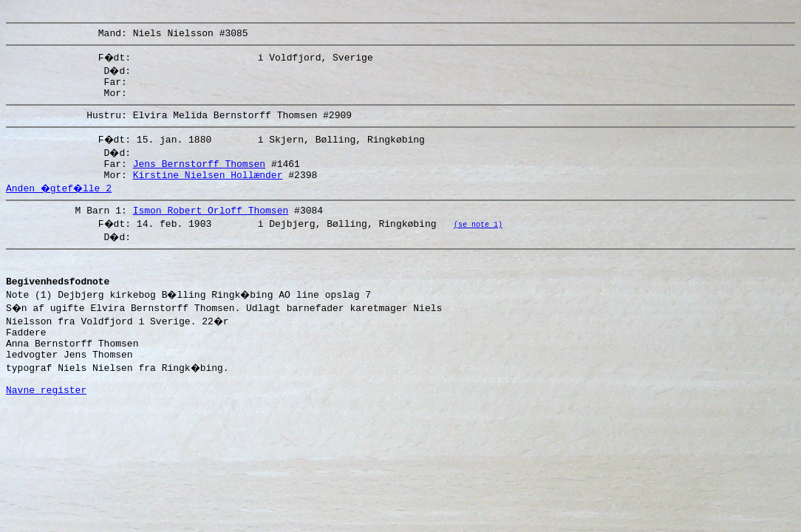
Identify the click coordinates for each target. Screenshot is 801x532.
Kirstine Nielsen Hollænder (208, 190)
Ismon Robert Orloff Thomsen (211, 228)
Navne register (46, 425)
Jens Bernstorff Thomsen (199, 177)
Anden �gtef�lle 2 (61, 203)
